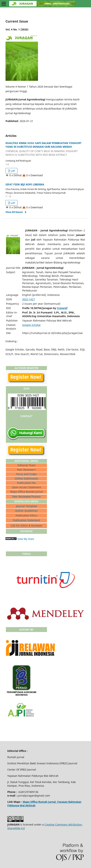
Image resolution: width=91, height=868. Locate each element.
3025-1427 (29, 299)
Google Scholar (31, 325)
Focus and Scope (26, 474)
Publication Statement (26, 520)
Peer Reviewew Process (27, 497)
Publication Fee (26, 483)
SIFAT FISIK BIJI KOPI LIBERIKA (25, 184)
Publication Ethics (27, 515)
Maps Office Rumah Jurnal (27, 492)
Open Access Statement (27, 487)
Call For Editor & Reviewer (27, 526)
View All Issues (14, 212)
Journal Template (27, 506)
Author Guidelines (26, 511)
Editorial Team (27, 465)
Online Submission (27, 478)
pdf (13, 171)
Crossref (62, 308)
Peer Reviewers (26, 470)
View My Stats (26, 539)
